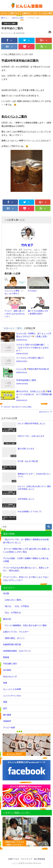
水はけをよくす (10, 676)
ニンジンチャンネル (12, 696)
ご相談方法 (26, 13)
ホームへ (4, 13)
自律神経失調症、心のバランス (17, 651)
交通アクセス (15, 13)
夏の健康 (7, 715)
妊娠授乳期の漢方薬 (12, 644)
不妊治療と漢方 (10, 664)
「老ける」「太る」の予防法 (16, 606)
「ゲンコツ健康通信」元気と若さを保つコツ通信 (25, 625)
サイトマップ (27, 859)
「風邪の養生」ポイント (14, 638)
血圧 (5, 708)
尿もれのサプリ (44, 412)
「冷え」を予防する (12, 613)
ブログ (35, 13)
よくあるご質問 (46, 13)
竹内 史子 (27, 245)
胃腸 (5, 702)
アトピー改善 (9, 727)
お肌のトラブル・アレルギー (16, 632)
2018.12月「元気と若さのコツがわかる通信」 (18, 407)
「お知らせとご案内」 (10, 23)
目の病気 (7, 670)
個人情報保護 (39, 859)
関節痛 (6, 657)
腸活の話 (7, 619)
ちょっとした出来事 (12, 689)
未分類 (6, 593)
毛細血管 (7, 721)
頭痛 (5, 683)
